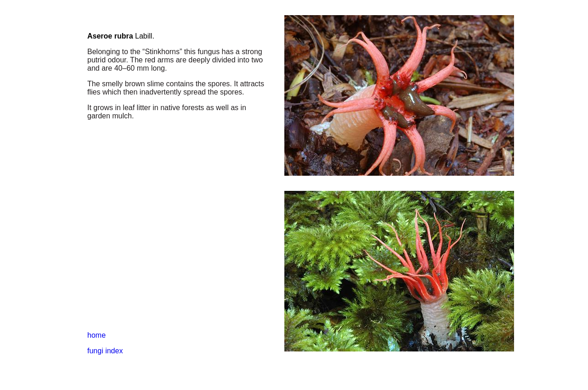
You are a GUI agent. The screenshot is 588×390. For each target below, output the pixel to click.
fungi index (105, 351)
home (96, 335)
